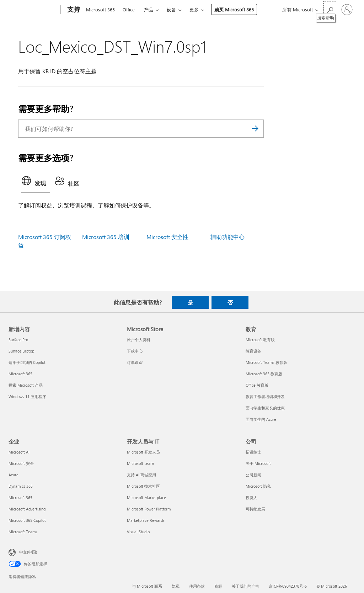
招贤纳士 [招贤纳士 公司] (253, 452)
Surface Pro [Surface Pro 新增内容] (18, 340)
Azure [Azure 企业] (14, 475)
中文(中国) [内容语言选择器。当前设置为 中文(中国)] (28, 552)
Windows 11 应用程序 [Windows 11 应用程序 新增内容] (27, 396)
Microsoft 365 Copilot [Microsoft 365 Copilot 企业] (27, 520)
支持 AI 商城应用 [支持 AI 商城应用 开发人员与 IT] (141, 475)
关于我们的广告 (245, 586)
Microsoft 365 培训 (106, 237)
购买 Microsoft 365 (234, 9)
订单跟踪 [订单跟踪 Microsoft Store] (135, 362)
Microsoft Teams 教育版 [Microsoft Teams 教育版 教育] (266, 362)
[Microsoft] (33, 10)
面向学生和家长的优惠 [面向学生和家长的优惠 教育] (265, 408)
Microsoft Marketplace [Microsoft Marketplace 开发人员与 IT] (146, 497)
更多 (194, 9)
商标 (218, 586)
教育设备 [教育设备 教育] (253, 351)
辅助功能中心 (227, 237)
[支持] (73, 10)
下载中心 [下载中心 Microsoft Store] (135, 351)
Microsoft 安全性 (167, 237)
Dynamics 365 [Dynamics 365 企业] (21, 486)
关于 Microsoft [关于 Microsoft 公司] (258, 463)
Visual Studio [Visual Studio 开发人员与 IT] (138, 532)
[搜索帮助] (330, 9)
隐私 (176, 586)
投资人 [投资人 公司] (251, 497)
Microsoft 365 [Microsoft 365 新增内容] (20, 374)
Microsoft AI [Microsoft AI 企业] (19, 452)
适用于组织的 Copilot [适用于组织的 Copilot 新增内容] (27, 362)
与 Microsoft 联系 (147, 586)
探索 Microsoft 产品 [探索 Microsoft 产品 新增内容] (26, 385)
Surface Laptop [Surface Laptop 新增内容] (21, 351)
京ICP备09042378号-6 (288, 586)
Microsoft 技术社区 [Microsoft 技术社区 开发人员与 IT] (143, 486)
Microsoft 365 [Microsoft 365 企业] (20, 497)
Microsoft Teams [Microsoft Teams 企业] (23, 532)
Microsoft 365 (100, 9)
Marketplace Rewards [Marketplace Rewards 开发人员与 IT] (146, 520)
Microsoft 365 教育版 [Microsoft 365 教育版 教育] (264, 374)
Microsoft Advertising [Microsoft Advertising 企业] (27, 509)
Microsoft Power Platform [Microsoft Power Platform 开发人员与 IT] (149, 509)
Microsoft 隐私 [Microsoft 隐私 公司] (258, 486)
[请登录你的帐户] (347, 10)
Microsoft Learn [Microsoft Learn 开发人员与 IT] (140, 463)
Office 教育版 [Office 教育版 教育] (257, 385)
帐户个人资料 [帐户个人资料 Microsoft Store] (139, 340)
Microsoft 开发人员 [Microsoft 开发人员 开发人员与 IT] (143, 452)
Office (129, 9)
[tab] (36, 183)
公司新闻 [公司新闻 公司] (253, 475)
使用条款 (197, 586)
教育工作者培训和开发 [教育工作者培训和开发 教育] (265, 396)
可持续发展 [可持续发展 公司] (255, 509)
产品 (149, 9)
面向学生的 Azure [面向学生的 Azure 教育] (261, 419)
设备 (171, 9)
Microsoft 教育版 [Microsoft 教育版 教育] (260, 340)
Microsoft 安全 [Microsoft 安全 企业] (21, 463)
